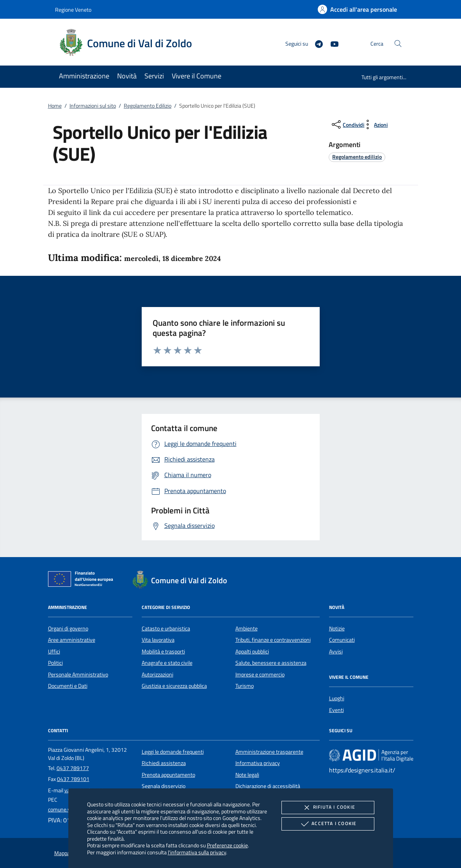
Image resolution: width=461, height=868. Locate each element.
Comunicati (342, 640)
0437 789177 (73, 768)
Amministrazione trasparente (269, 752)
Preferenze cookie (227, 845)
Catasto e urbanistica (166, 628)
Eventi (336, 710)
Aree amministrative (72, 640)
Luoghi (337, 698)
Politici (55, 663)
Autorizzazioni (158, 675)
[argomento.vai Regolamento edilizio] (357, 157)
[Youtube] (331, 43)
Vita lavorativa (158, 640)
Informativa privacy (258, 763)
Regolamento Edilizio (148, 106)
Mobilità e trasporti (163, 651)
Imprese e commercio (260, 675)
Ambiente (247, 628)
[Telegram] (316, 43)
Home (55, 106)
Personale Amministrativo (78, 675)
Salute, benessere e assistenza (271, 663)
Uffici (54, 651)
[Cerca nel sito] (398, 43)
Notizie (337, 628)
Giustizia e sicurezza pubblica (174, 686)
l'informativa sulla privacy (197, 852)
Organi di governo (68, 628)
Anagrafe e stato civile (167, 663)
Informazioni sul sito (93, 106)
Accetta (328, 824)
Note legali (247, 775)
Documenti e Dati (68, 686)
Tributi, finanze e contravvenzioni (273, 640)
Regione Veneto (73, 10)
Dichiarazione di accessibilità (268, 786)
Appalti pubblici (252, 651)
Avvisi (336, 651)
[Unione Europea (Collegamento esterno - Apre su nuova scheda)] (83, 580)
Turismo (245, 686)
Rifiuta (328, 808)
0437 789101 (73, 779)
